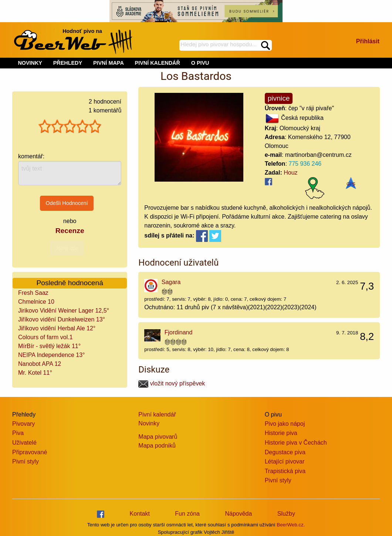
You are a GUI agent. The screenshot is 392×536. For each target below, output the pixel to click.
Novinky (149, 423)
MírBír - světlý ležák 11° (49, 346)
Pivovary (23, 424)
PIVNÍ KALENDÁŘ (158, 63)
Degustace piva (285, 452)
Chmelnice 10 (36, 302)
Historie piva (281, 433)
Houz (290, 173)
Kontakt (140, 514)
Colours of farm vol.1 (45, 337)
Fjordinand (179, 332)
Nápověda (238, 514)
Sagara (171, 282)
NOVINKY (30, 63)
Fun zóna (187, 514)
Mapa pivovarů (158, 437)
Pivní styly (26, 461)
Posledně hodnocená (70, 283)
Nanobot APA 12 (40, 364)
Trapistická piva (285, 471)
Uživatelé (24, 443)
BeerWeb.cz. (291, 525)
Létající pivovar (285, 461)
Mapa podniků (157, 446)
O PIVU (200, 63)
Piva (18, 433)
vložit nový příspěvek (172, 383)
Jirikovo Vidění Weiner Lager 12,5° (64, 311)
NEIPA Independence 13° (51, 355)
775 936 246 (305, 164)
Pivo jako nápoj (285, 424)
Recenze (70, 231)
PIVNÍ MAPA (109, 63)
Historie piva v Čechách (296, 443)
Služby (286, 514)
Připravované (30, 452)
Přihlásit (368, 41)
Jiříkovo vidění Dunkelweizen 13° (62, 319)
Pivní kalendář (157, 414)
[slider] (70, 127)
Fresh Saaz (33, 293)
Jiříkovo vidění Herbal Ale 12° (57, 328)
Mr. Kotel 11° (35, 373)
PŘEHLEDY (68, 63)
